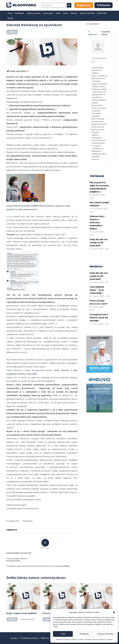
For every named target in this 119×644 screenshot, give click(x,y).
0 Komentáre (27, 521)
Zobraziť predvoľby (105, 634)
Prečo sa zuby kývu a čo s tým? (99, 302)
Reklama (45, 638)
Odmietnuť (84, 634)
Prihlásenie (104, 5)
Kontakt (14, 638)
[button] (114, 612)
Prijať (63, 634)
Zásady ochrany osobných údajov (99, 639)
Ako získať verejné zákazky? (99, 204)
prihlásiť (65, 566)
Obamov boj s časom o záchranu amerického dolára (97, 223)
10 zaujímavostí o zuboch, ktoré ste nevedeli (99, 318)
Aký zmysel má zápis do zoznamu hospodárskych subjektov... (99, 187)
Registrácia (84, 5)
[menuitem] (10, 13)
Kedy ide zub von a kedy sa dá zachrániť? (99, 243)
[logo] (21, 5)
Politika (12, 32)
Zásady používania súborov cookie (70, 639)
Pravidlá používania (29, 638)
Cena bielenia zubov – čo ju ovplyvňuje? (97, 290)
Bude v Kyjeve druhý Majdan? (22, 613)
